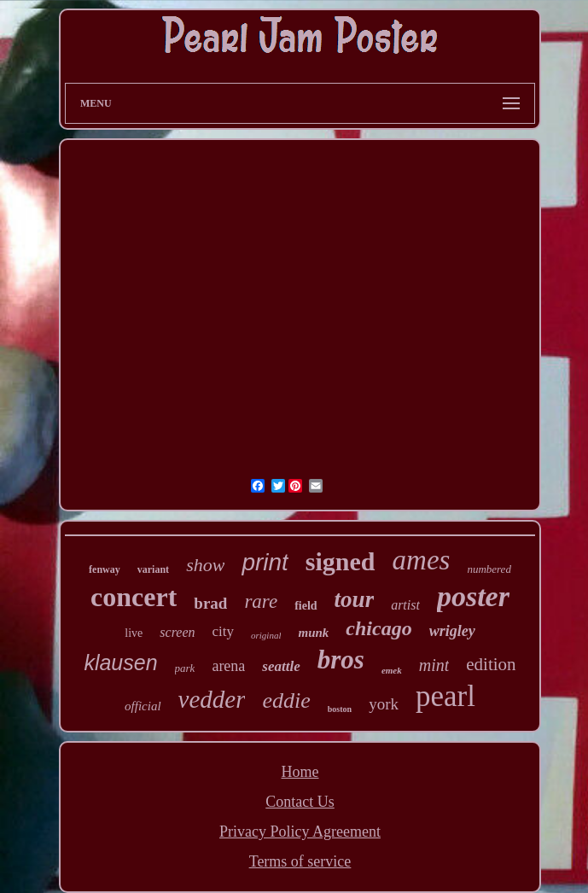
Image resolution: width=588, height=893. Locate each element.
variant (153, 569)
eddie (286, 700)
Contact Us (300, 802)
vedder (212, 699)
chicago (378, 628)
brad (210, 603)
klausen (120, 662)
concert (134, 597)
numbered (489, 569)
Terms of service (300, 861)
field (306, 606)
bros (341, 660)
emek (392, 670)
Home (300, 772)
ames (422, 560)
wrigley (452, 631)
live (134, 633)
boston (340, 709)
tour (355, 599)
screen (177, 632)
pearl (445, 696)
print (265, 562)
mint (434, 665)
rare (261, 601)
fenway (105, 569)
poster (473, 596)
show (205, 565)
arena (228, 666)
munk (313, 633)
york (384, 704)
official (143, 706)
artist (405, 605)
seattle (281, 666)
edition (491, 664)
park (185, 668)
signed (341, 561)
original (266, 635)
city (224, 631)
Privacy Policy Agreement (300, 832)
